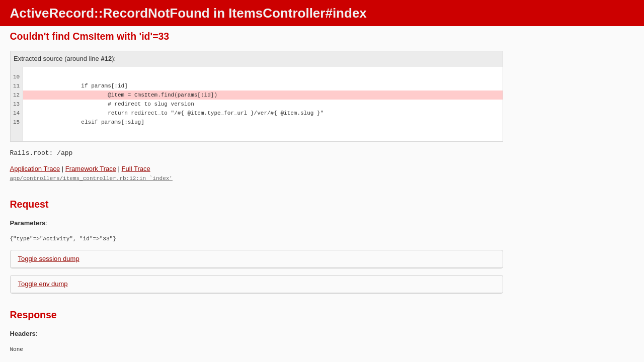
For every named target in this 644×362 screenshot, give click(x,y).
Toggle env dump (43, 283)
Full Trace (136, 169)
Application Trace (35, 169)
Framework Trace (91, 169)
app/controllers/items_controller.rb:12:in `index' (91, 178)
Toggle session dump (49, 258)
